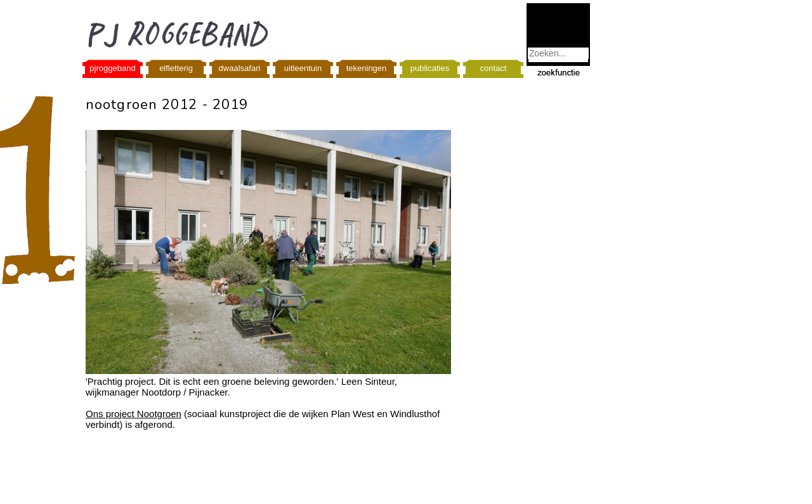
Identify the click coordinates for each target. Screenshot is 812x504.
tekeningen (367, 68)
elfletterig (176, 68)
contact (494, 68)
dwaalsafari (240, 68)
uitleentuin (303, 68)
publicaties (430, 68)
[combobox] (558, 53)
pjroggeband (112, 68)
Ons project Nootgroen (134, 414)
